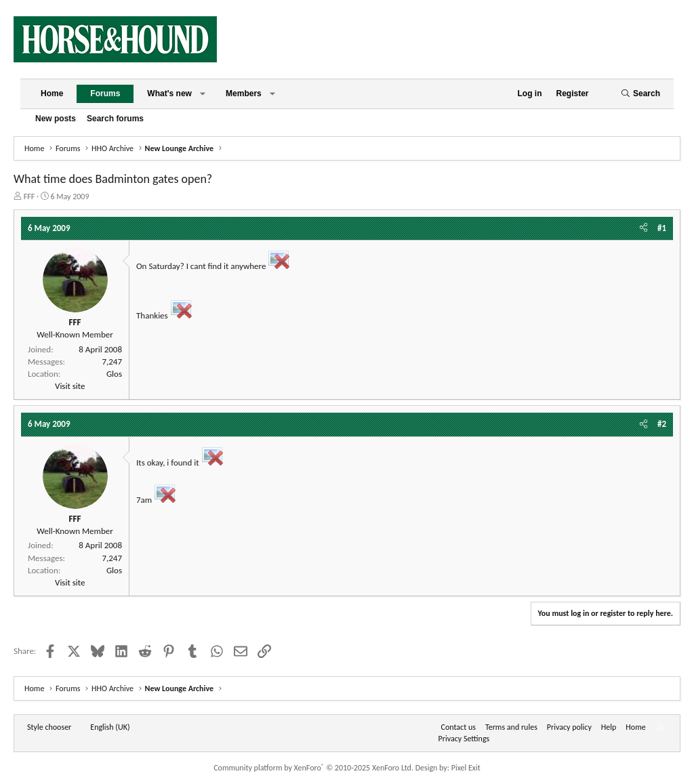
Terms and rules (511, 727)
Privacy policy (569, 727)
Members (244, 94)
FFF (29, 197)
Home (52, 94)
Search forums (115, 119)
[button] (203, 94)
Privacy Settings (464, 739)
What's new (169, 94)
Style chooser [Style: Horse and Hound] (49, 727)
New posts (56, 119)
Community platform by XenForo (313, 768)
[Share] (644, 228)
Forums (105, 94)
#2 (662, 424)
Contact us (458, 727)
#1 (662, 228)
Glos (114, 374)
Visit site (70, 386)
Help (609, 727)
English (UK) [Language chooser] (110, 727)
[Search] (640, 94)
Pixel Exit (466, 768)
